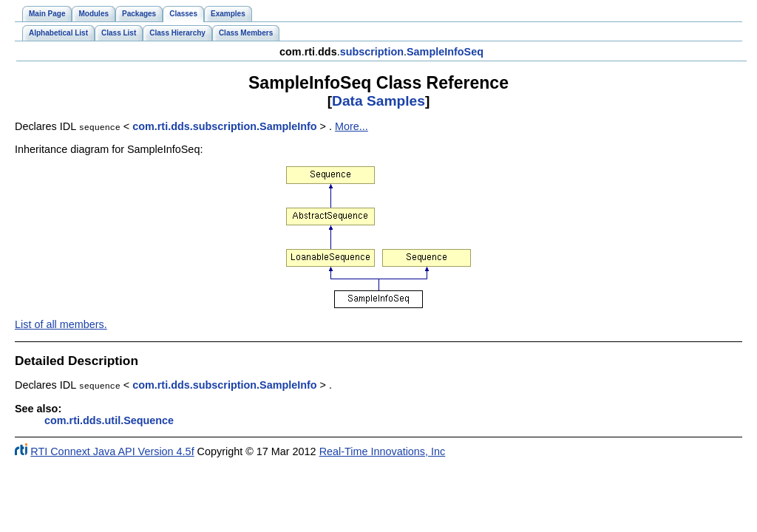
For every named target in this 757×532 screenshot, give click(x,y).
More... (352, 126)
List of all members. (61, 324)
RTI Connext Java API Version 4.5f (112, 450)
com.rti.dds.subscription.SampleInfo (224, 126)
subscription (372, 52)
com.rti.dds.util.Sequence (109, 419)
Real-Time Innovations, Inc (383, 450)
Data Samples (378, 101)
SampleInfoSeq (445, 52)
